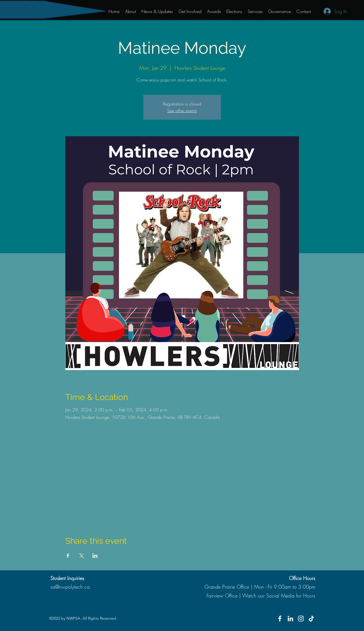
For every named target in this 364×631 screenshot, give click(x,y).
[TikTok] (311, 619)
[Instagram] (301, 619)
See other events (182, 111)
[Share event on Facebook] (68, 556)
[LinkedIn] (290, 619)
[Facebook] (280, 619)
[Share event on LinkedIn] (95, 556)
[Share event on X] (82, 556)
